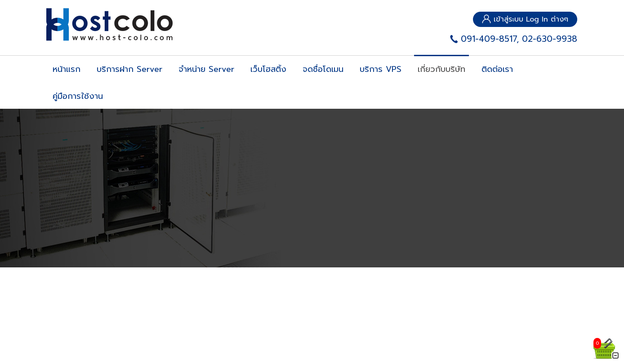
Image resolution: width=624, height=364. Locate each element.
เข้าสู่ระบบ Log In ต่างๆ (525, 19)
